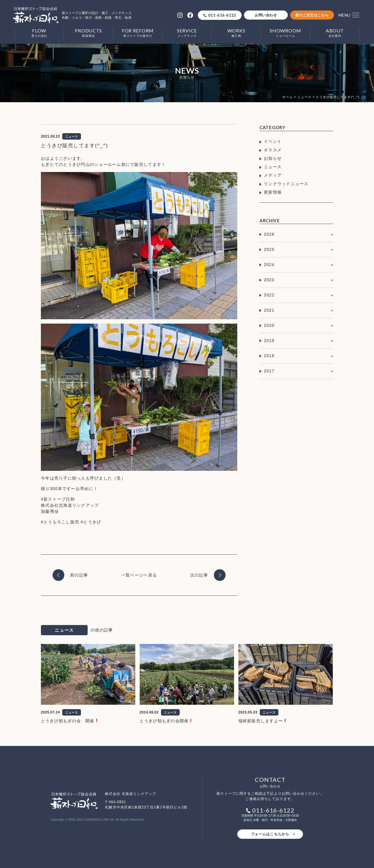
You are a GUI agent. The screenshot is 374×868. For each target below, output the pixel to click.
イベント (273, 141)
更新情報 (273, 192)
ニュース (273, 167)
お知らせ (273, 158)
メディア (273, 175)
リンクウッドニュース (286, 184)
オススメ (273, 150)
